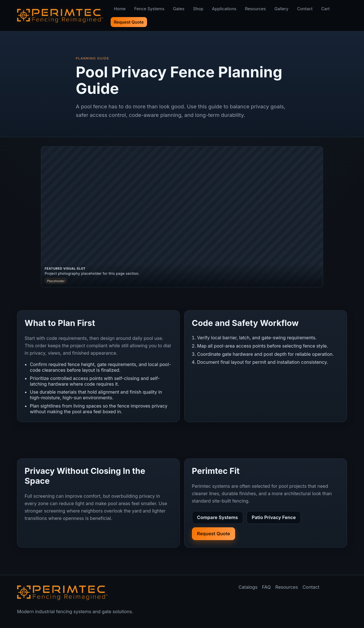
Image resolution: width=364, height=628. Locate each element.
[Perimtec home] (63, 592)
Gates (179, 9)
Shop (198, 9)
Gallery (281, 9)
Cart (326, 9)
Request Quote (129, 22)
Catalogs (248, 587)
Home (120, 9)
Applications (224, 9)
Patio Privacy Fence (274, 517)
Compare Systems (218, 517)
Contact (305, 9)
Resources (256, 9)
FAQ (266, 587)
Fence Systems (149, 9)
